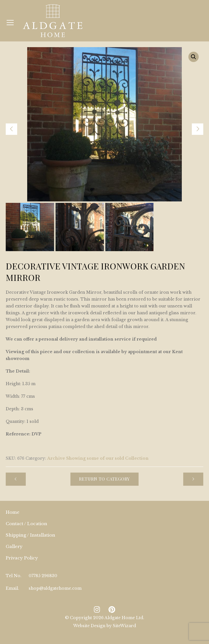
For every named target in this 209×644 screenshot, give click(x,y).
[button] (194, 57)
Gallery (14, 546)
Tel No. (14, 576)
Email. (12, 588)
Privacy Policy (22, 558)
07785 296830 (43, 576)
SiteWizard (124, 626)
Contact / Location (26, 524)
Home (13, 512)
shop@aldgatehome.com (55, 588)
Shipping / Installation (30, 535)
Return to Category (104, 479)
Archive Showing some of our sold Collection (98, 458)
